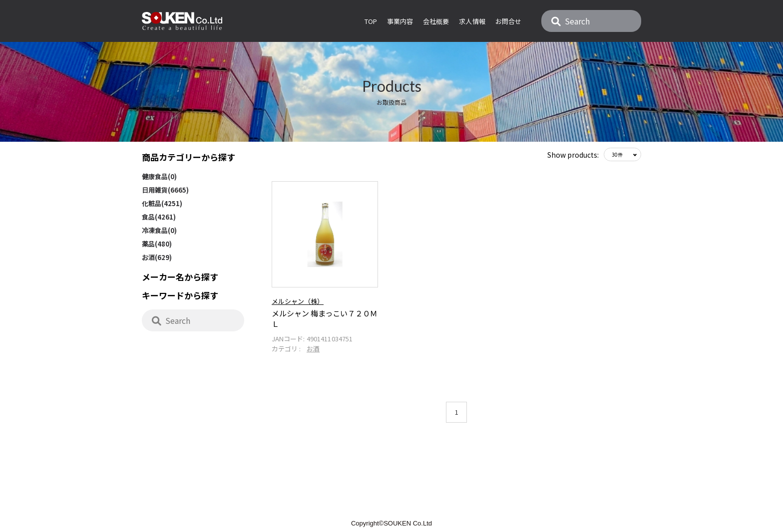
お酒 (313, 347)
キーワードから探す (180, 295)
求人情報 (472, 21)
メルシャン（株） (298, 299)
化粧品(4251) (162, 203)
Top (371, 21)
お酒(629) (157, 257)
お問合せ (508, 21)
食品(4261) (159, 217)
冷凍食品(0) (159, 230)
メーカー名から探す (180, 277)
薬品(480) (157, 244)
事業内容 (400, 21)
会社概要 (436, 21)
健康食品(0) (159, 176)
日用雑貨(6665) (165, 190)
